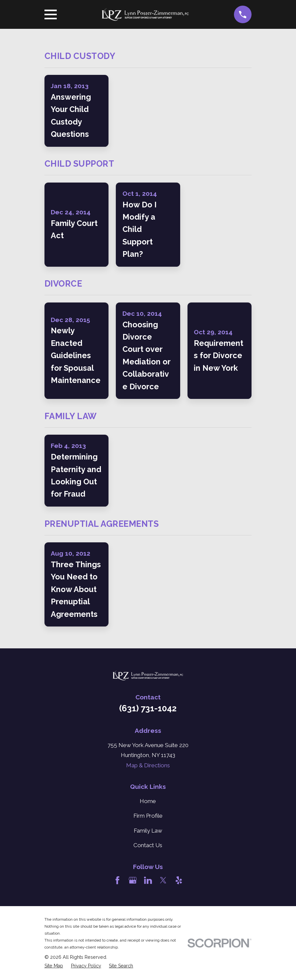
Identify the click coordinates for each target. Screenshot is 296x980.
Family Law (148, 831)
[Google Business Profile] (133, 880)
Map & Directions (148, 765)
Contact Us (148, 845)
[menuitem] (54, 966)
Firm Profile (148, 816)
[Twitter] (163, 880)
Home (148, 801)
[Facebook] (117, 880)
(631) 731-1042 (148, 708)
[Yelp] (179, 880)
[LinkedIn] (148, 880)
